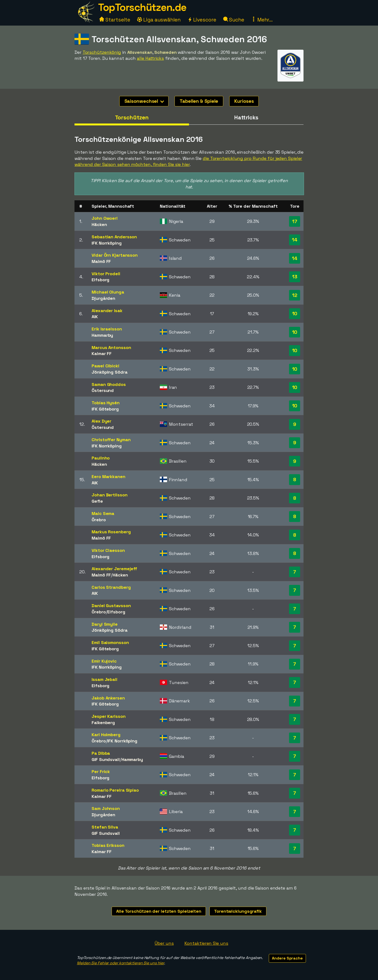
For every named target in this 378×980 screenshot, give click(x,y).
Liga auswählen (159, 20)
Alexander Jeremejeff (114, 569)
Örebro (99, 520)
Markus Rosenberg (111, 532)
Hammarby (102, 335)
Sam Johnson (106, 808)
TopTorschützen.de (142, 7)
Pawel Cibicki (105, 366)
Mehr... (262, 20)
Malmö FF (101, 261)
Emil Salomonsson (110, 642)
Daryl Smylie (105, 624)
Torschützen (132, 117)
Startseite (115, 20)
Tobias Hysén (106, 403)
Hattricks (246, 117)
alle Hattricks (150, 58)
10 (295, 314)
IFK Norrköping (107, 243)
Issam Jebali (105, 679)
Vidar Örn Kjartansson (115, 255)
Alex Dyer (101, 421)
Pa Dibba (101, 753)
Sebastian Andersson (114, 237)
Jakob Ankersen (108, 698)
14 (295, 240)
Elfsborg (101, 280)
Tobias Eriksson (108, 845)
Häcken (99, 224)
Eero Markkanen (108, 476)
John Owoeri (105, 218)
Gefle (97, 501)
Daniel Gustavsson (111, 606)
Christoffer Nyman (111, 440)
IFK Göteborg (105, 409)
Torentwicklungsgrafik (238, 911)
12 (295, 295)
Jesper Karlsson (109, 716)
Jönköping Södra (110, 372)
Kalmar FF (102, 353)
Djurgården (103, 298)
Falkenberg (103, 723)
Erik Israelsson (107, 329)
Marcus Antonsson (111, 347)
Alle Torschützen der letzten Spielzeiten (159, 911)
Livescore (202, 20)
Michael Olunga (108, 292)
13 (295, 277)
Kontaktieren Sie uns (206, 943)
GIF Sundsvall (106, 759)
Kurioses (244, 101)
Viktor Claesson (108, 550)
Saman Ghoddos (109, 384)
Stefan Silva (105, 827)
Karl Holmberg (106, 735)
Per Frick (101, 771)
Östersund (103, 390)
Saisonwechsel (144, 101)
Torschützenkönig (102, 52)
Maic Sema (103, 513)
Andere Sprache (287, 958)
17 (295, 221)
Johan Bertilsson (109, 495)
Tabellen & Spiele (199, 101)
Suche (234, 20)
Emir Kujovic (104, 661)
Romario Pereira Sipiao (115, 790)
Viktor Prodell (106, 274)
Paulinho (101, 458)
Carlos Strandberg (111, 587)
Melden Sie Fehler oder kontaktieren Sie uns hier (121, 963)
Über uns (164, 943)
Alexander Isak (107, 311)
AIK (95, 317)
